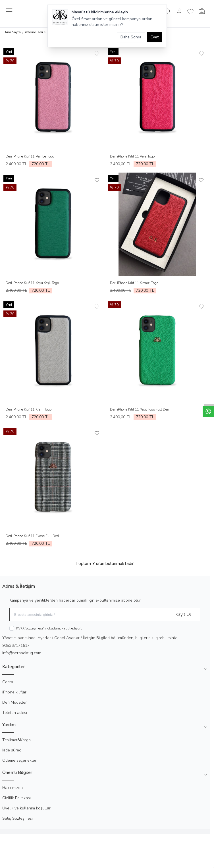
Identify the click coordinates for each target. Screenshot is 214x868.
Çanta (8, 682)
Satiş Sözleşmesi (17, 818)
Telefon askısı (15, 713)
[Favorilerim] (190, 11)
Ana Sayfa (13, 32)
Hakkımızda (13, 788)
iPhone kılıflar (14, 692)
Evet (155, 37)
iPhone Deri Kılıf (37, 32)
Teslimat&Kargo (16, 740)
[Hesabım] (179, 11)
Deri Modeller (14, 702)
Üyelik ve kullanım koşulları (27, 808)
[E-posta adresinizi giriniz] (105, 615)
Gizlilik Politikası (16, 798)
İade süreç (12, 750)
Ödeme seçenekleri (20, 760)
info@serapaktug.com (22, 653)
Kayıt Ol (183, 614)
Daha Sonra (131, 37)
